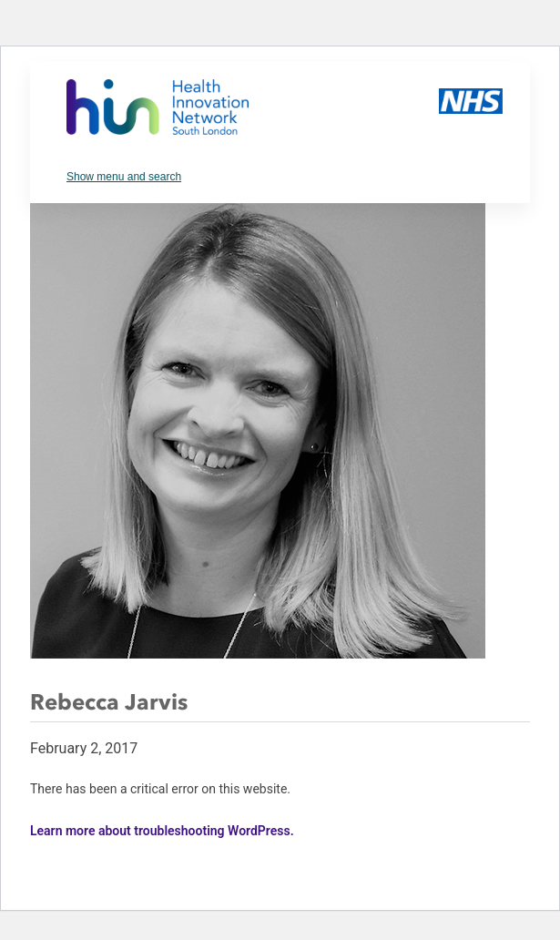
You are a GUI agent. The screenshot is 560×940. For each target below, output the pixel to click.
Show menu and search (124, 177)
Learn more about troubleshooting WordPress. (162, 831)
